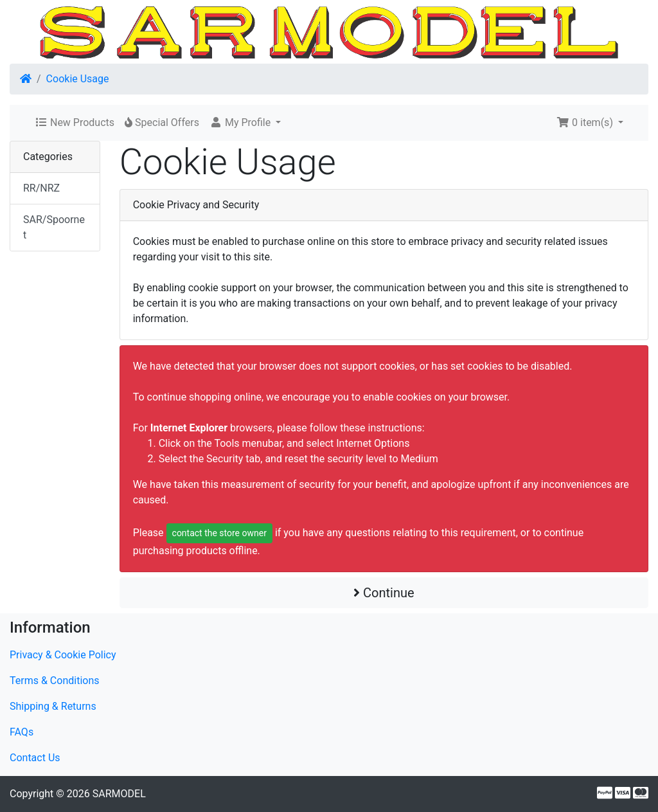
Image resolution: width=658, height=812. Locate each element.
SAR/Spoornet (54, 227)
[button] (245, 123)
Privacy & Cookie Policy (63, 655)
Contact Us (35, 758)
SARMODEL (119, 794)
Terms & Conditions (55, 681)
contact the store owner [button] (219, 533)
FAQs (22, 732)
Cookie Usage (78, 79)
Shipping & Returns (53, 706)
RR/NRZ (41, 188)
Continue (384, 593)
